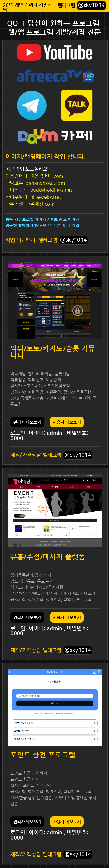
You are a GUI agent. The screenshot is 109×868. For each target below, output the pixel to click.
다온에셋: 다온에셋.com (30, 204)
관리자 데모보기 (27, 422)
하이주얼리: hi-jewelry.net (33, 197)
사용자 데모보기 (67, 422)
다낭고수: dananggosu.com (35, 183)
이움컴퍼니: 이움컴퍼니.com (35, 176)
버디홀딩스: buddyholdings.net (39, 190)
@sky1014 (91, 6)
